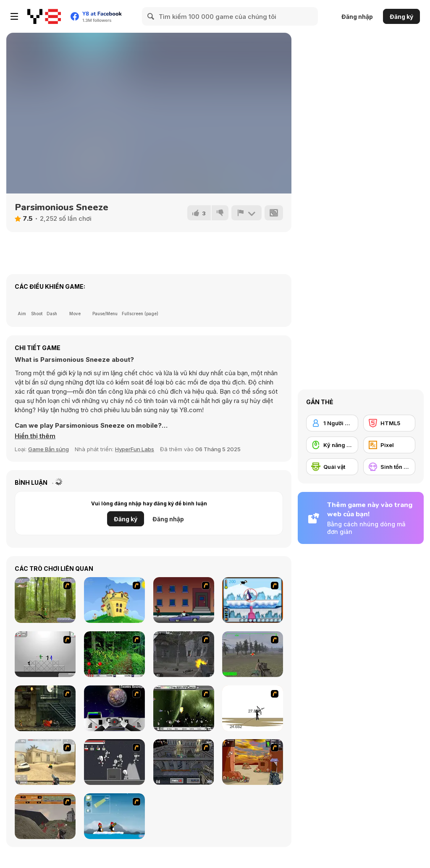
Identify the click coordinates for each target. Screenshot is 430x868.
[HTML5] (389, 423)
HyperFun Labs (135, 449)
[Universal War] (114, 708)
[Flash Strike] (45, 762)
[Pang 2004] (114, 654)
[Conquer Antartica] (114, 816)
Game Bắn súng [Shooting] (49, 449)
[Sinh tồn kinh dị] (389, 467)
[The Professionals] (184, 762)
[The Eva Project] (184, 708)
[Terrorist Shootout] (253, 762)
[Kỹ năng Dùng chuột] (332, 445)
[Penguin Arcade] (253, 600)
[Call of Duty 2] (184, 654)
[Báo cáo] (246, 213)
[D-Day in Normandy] (45, 816)
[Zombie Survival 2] (45, 708)
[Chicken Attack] (114, 600)
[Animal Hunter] (45, 600)
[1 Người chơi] (332, 423)
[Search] (151, 16)
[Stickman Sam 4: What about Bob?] (45, 654)
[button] (35, 436)
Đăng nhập (357, 17)
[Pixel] (389, 445)
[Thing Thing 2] (114, 762)
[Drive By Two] (184, 600)
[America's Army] (253, 654)
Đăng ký (401, 17)
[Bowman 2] (253, 708)
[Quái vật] (332, 467)
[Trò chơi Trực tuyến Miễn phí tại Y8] (44, 16)
